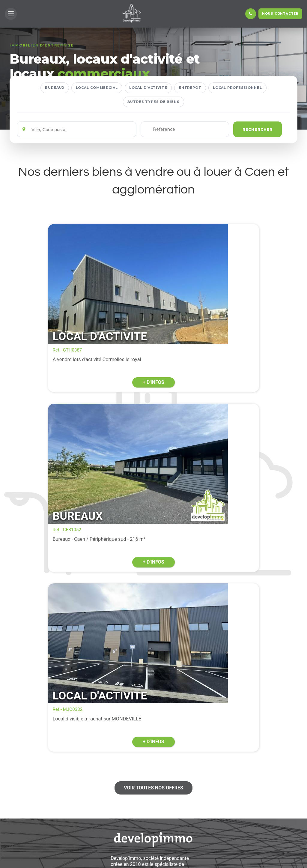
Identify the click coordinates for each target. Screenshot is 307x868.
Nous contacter (280, 14)
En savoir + (153, 835)
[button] (11, 14)
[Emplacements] (82, 129)
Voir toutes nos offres (153, 537)
